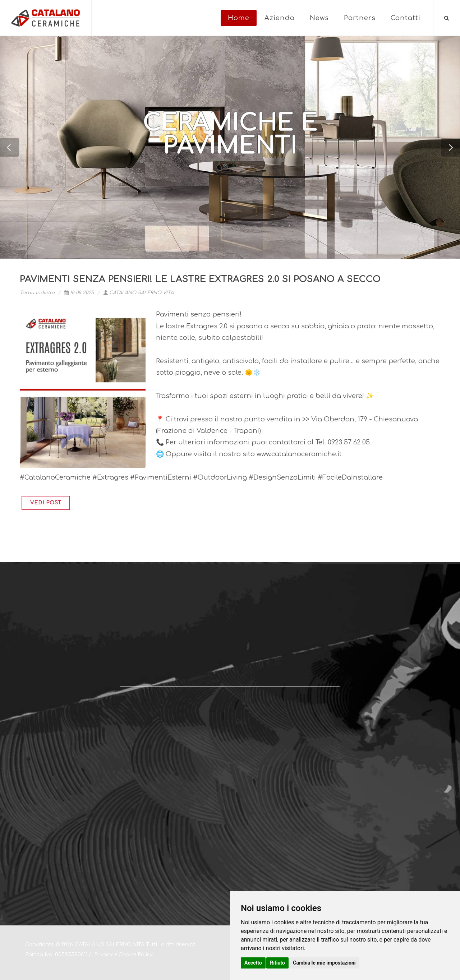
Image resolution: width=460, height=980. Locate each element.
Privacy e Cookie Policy (123, 955)
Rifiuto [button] (277, 963)
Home (239, 18)
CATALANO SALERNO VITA (138, 293)
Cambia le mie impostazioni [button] (324, 963)
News (319, 18)
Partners (360, 18)
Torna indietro (37, 293)
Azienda (280, 18)
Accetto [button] (253, 963)
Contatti (406, 18)
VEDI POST (46, 503)
